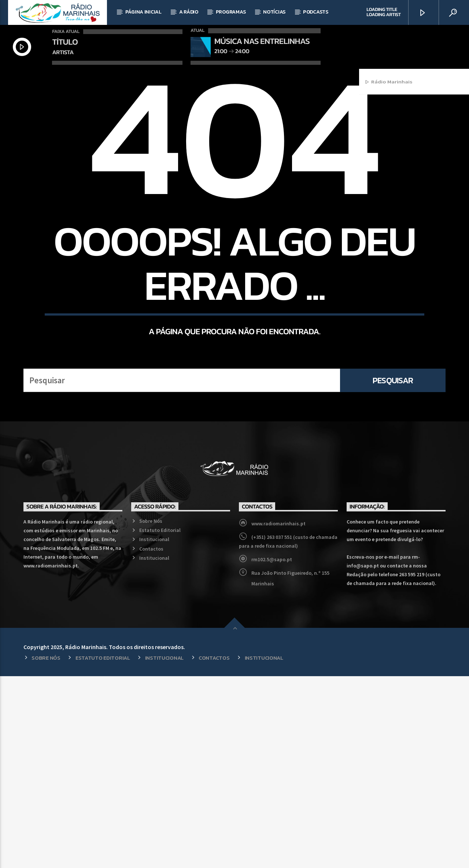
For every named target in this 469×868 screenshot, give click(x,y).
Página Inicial (143, 12)
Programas (231, 12)
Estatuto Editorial (160, 722)
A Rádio (189, 12)
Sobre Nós (151, 713)
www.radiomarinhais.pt (278, 715)
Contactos (151, 741)
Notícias (274, 12)
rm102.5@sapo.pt (272, 751)
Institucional (154, 731)
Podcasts (316, 12)
